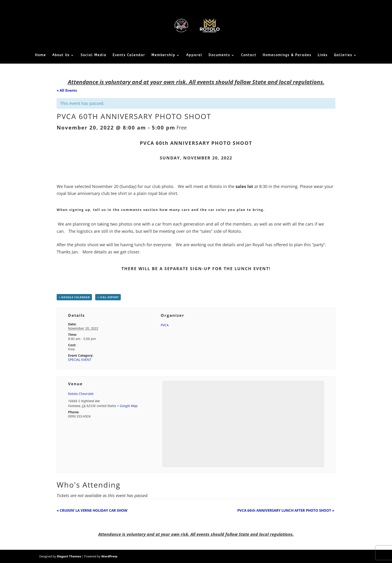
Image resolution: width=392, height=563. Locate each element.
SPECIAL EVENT (80, 360)
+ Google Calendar (74, 297)
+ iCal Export (108, 297)
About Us (61, 55)
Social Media (93, 55)
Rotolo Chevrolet (81, 394)
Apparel (194, 55)
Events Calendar (129, 55)
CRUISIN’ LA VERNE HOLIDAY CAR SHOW (92, 510)
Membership (163, 55)
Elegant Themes (69, 556)
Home (41, 55)
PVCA (165, 325)
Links (323, 55)
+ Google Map (127, 406)
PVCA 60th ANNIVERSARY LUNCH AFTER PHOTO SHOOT (286, 510)
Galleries (343, 55)
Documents (219, 55)
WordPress (109, 556)
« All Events (67, 90)
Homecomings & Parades (287, 55)
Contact (249, 55)
